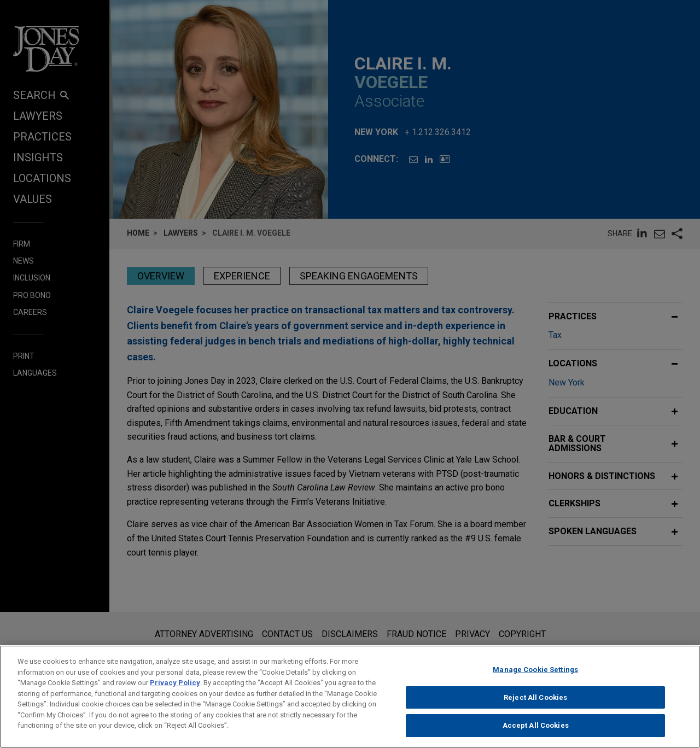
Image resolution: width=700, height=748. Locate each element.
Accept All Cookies (536, 736)
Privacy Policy (175, 693)
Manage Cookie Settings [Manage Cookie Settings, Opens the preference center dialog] (535, 679)
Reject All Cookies (535, 707)
